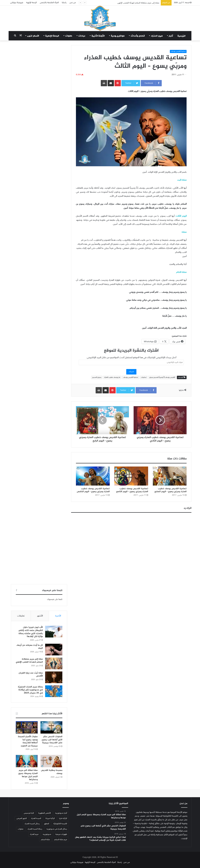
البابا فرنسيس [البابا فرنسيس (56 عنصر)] (29, 813)
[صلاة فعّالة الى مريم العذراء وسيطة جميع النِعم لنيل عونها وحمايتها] (27, 761)
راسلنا (64, 3)
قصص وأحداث (138, 36)
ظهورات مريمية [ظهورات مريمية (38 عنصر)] (61, 834)
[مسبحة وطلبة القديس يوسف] (51, 761)
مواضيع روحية (118, 36)
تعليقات (21, 616)
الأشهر (40, 616)
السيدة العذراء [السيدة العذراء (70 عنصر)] (36, 818)
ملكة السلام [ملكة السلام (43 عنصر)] (45, 840)
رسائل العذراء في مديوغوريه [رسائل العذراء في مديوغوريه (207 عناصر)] (57, 829)
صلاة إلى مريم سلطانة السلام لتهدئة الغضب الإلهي (29, 661)
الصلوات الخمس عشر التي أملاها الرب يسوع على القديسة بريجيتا (52, 740)
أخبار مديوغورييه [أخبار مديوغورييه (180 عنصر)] (61, 813)
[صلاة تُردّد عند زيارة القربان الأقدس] (54, 677)
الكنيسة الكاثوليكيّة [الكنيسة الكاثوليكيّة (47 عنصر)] (60, 824)
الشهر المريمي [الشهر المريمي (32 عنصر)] (22, 818)
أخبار (171, 36)
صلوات (69, 36)
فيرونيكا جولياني (17, 3)
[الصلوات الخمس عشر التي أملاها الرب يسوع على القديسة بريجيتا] (51, 727)
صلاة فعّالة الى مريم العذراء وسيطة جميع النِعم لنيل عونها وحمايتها (28, 775)
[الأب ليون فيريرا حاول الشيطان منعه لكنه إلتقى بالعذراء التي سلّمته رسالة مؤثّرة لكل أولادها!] (54, 632)
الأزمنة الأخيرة (98, 36)
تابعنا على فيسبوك (55, 599)
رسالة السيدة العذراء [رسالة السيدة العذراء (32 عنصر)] (35, 829)
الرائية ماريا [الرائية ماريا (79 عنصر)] (63, 818)
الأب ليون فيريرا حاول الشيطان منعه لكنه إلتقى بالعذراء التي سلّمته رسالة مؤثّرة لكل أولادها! (31, 632)
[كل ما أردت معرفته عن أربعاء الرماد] (54, 650)
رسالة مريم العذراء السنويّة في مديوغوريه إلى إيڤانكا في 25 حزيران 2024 (30, 690)
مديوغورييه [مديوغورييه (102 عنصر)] (47, 834)
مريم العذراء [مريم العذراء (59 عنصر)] (34, 834)
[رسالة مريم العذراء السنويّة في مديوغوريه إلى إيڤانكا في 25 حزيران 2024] (54, 691)
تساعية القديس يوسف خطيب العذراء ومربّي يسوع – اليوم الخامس (93, 490)
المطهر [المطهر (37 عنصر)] (47, 824)
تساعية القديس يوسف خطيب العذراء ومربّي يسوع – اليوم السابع (171, 490)
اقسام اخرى (33, 36)
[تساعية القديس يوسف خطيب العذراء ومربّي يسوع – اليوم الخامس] (93, 476)
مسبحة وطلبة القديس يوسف (52, 772)
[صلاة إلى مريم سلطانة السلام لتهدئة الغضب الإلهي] (54, 663)
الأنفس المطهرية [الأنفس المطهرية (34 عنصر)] (45, 813)
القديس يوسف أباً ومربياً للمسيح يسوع (162, 377)
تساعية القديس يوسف (178, 51)
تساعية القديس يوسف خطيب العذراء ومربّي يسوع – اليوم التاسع (132, 490)
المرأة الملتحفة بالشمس (49, 3)
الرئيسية (181, 36)
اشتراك (131, 372)
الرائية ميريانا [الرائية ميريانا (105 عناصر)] (50, 818)
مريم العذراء (157, 36)
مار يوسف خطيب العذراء (112, 377)
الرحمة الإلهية (31, 3)
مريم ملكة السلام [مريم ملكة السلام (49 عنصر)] (61, 840)
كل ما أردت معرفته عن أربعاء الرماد (30, 647)
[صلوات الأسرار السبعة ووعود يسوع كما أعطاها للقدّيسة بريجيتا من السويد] (27, 727)
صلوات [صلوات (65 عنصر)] (21, 829)
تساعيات (144, 377)
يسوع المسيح (97, 377)
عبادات (82, 36)
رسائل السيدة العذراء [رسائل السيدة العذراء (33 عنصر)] (32, 824)
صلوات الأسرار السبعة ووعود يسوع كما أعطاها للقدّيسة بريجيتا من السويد (28, 741)
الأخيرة (58, 616)
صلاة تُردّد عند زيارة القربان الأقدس (31, 675)
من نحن (73, 3)
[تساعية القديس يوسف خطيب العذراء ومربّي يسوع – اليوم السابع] (170, 476)
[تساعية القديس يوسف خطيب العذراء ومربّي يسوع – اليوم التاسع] (131, 476)
